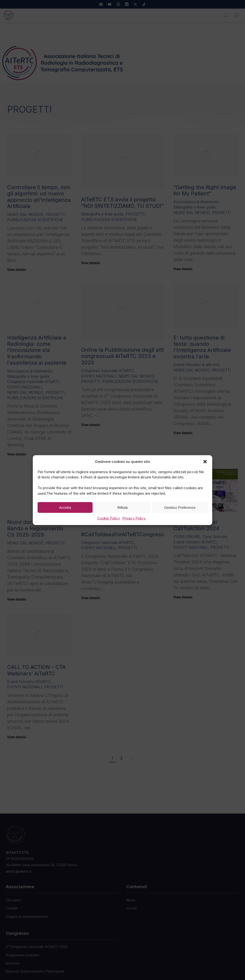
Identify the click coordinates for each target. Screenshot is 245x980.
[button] (205, 461)
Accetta (65, 507)
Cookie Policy (109, 518)
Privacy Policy (134, 518)
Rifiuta (123, 507)
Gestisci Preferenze (180, 507)
